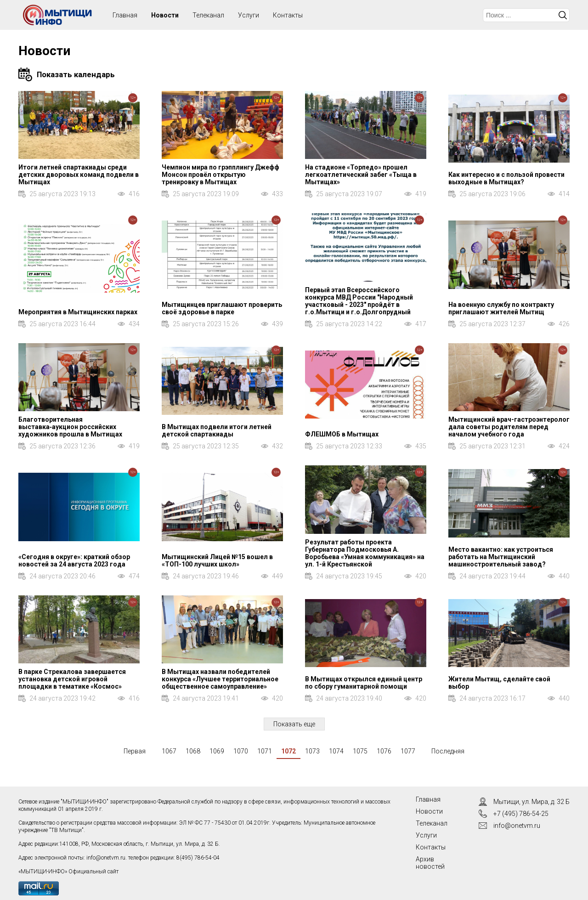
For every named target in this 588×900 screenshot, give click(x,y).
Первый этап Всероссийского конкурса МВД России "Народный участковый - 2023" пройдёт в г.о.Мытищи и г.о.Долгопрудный (359, 301)
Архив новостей (430, 863)
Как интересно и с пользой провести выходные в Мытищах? (506, 178)
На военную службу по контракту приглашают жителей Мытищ (501, 308)
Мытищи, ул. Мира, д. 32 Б (531, 802)
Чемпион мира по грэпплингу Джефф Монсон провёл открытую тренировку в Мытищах (220, 175)
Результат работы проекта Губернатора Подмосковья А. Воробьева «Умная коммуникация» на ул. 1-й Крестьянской (365, 553)
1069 (217, 751)
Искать (563, 15)
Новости (165, 15)
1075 (360, 751)
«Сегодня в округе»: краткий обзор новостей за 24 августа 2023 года (74, 560)
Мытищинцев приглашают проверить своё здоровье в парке (222, 308)
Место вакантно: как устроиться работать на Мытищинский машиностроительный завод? (501, 557)
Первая (135, 751)
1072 (288, 751)
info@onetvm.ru (106, 858)
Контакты (288, 15)
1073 (312, 751)
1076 (384, 751)
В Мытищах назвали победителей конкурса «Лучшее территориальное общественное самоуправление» (220, 679)
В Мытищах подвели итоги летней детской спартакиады (217, 430)
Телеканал (208, 15)
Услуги (249, 15)
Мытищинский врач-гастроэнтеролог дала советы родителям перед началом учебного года (509, 427)
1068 (193, 751)
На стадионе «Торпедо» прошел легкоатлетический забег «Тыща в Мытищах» (361, 175)
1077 (408, 751)
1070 (241, 751)
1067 (169, 751)
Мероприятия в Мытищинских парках (78, 312)
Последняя (448, 751)
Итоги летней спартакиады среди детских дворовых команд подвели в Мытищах (79, 175)
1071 (265, 751)
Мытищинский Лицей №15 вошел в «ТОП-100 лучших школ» (217, 560)
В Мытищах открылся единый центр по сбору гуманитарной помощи (364, 683)
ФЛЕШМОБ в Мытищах (342, 434)
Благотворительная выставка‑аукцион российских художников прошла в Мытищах (70, 427)
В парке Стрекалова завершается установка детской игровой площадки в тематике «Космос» (72, 679)
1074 (336, 751)
